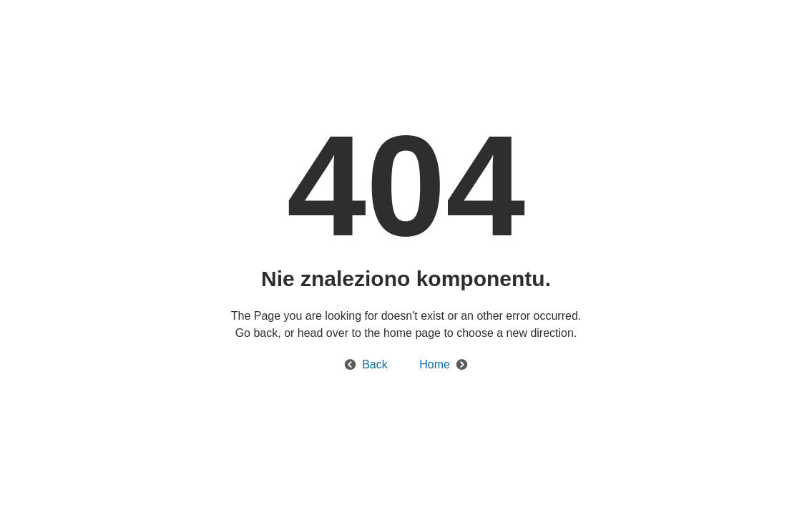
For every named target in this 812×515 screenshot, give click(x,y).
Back (375, 364)
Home (435, 364)
